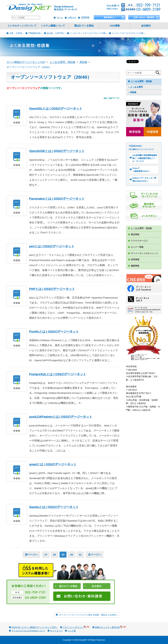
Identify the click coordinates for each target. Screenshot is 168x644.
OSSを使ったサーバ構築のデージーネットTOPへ (35, 627)
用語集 (133, 92)
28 (54, 555)
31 (80, 555)
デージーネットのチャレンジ (145, 253)
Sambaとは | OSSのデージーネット (54, 507)
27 (46, 555)
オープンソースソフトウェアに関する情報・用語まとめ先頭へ (88, 615)
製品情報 (135, 234)
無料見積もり (110, 17)
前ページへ (31, 555)
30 (72, 555)
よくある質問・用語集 (141, 81)
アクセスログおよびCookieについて (28, 631)
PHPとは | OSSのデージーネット (52, 289)
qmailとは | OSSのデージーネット (53, 464)
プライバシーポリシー (76, 627)
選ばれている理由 (84, 26)
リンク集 (72, 631)
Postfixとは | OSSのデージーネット (54, 332)
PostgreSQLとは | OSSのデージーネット (58, 374)
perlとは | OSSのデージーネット (52, 246)
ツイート (131, 61)
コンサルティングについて (22, 26)
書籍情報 (135, 266)
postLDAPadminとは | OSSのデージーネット (61, 417)
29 (63, 555)
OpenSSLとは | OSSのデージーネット (56, 108)
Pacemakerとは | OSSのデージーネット (57, 199)
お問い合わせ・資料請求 (144, 17)
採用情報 (85, 17)
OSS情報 (115, 26)
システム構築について (53, 26)
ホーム (60, 17)
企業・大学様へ (17, 33)
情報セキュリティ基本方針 (111, 627)
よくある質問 (136, 87)
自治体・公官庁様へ (56, 33)
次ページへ (95, 555)
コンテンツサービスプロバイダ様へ (128, 33)
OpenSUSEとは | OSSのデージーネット (57, 151)
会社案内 (146, 26)
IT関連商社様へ (35, 33)
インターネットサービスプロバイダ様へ (89, 33)
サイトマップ (56, 631)
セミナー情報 (137, 247)
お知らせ (72, 17)
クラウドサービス (139, 241)
